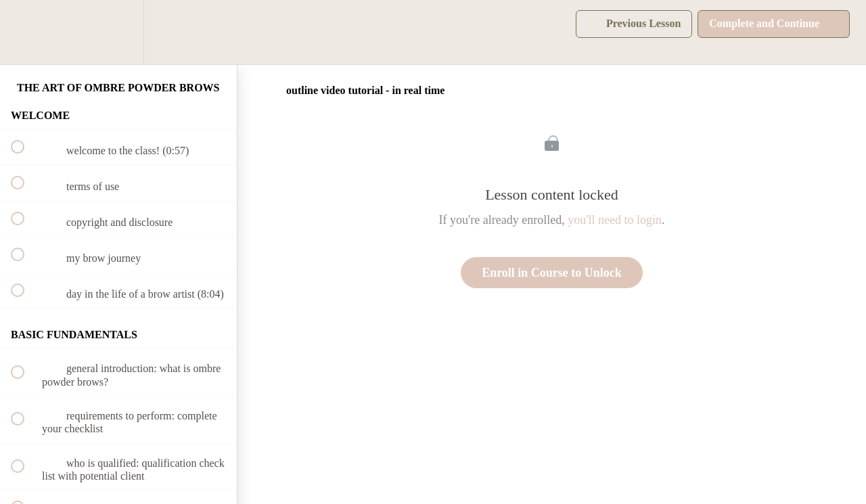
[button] (25, 32)
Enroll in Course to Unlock (552, 273)
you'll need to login (615, 220)
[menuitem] (118, 32)
